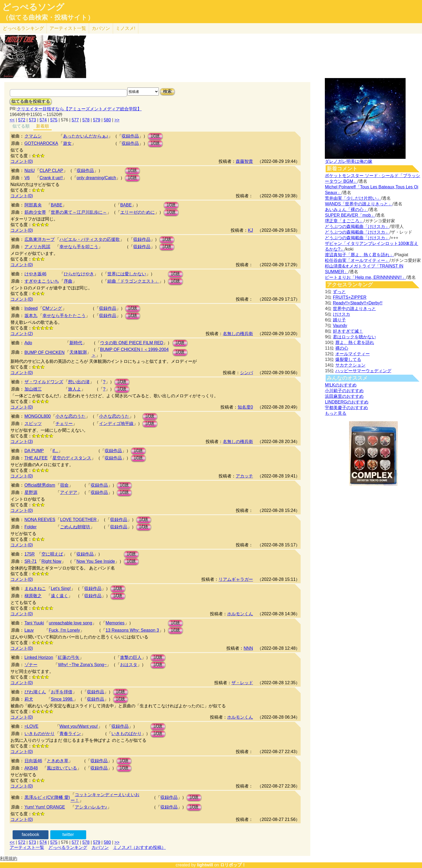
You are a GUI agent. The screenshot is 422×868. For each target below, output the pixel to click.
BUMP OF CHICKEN (45, 352)
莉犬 (29, 699)
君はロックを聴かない (354, 337)
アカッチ (244, 476)
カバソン (101, 28)
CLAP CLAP (51, 171)
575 (54, 120)
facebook (31, 834)
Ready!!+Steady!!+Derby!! (358, 303)
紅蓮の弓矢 (69, 657)
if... (55, 451)
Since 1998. (62, 699)
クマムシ (33, 136)
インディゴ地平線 (116, 424)
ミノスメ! (126, 28)
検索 (167, 91)
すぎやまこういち (42, 281)
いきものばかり (126, 734)
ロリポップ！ (233, 865)
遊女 (67, 143)
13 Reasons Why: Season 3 (132, 630)
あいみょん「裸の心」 (346, 210)
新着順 (43, 126)
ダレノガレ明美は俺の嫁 (349, 161)
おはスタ (129, 665)
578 (86, 120)
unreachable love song (70, 623)
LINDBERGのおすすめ (347, 402)
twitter (68, 834)
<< (12, 120)
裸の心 (342, 348)
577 (75, 120)
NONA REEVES (40, 520)
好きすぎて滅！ (348, 331)
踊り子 (339, 320)
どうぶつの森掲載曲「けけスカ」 (357, 226)
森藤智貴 (244, 161)
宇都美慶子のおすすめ (346, 408)
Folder (31, 527)
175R (30, 554)
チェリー (64, 424)
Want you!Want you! (79, 726)
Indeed (31, 308)
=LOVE (31, 726)
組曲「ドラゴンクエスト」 (133, 281)
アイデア (69, 492)
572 (22, 120)
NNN (248, 648)
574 (43, 120)
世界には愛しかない (127, 274)
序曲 (68, 281)
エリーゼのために (138, 212)
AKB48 (31, 768)
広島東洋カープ (40, 239)
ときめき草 (58, 761)
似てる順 (21, 126)
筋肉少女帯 (35, 212)
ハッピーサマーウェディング (363, 371)
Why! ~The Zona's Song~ (82, 665)
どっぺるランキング (68, 847)
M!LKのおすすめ (341, 385)
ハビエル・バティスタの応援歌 (90, 239)
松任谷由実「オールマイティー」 (357, 260)
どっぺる (23, 28)
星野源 (31, 492)
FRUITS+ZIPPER (350, 297)
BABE (57, 205)
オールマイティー (353, 354)
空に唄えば (52, 554)
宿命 (64, 485)
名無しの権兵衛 (238, 334)
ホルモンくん (240, 614)
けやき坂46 (36, 274)
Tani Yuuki (34, 623)
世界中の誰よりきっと (354, 309)
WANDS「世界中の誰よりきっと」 (359, 204)
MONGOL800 (38, 416)
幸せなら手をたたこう (64, 316)
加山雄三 (33, 389)
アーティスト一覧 (27, 847)
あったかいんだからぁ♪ (86, 136)
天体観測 (78, 352)
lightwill (205, 865)
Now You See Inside (96, 561)
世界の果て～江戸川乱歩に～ (79, 212)
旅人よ (75, 389)
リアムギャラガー (236, 579)
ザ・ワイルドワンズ (44, 382)
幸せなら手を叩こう (79, 247)
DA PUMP (34, 451)
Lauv (29, 630)
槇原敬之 (33, 596)
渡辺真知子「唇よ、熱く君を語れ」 (359, 255)
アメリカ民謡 (37, 247)
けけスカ (342, 314)
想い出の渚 (79, 382)
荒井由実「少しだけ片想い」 (353, 198)
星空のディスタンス (72, 458)
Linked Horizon (39, 657)
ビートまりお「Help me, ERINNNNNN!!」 (365, 277)
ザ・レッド (242, 683)
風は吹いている (62, 768)
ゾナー (31, 665)
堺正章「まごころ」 (344, 221)
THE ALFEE (36, 458)
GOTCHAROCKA (41, 143)
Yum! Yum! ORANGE (45, 807)
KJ (250, 230)
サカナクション (350, 365)
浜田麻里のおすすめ (344, 396)
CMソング (52, 308)
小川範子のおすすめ (344, 391)
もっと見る (336, 413)
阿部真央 (33, 205)
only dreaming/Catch (96, 178)
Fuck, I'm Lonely (64, 630)
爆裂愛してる (348, 359)
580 (107, 120)
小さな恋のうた (71, 416)
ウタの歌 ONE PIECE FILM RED (132, 343)
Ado (28, 343)
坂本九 (31, 316)
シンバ (247, 373)
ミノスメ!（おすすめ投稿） (139, 847)
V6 (27, 178)
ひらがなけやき (79, 274)
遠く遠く (59, 596)
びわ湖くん (35, 692)
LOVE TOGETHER (78, 520)
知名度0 (245, 407)
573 (32, 120)
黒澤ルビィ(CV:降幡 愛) (47, 797)
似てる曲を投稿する (31, 101)
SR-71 (31, 561)
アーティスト (68, 28)
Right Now (51, 561)
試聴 (155, 136)
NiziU (30, 171)
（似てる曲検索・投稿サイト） (48, 17)
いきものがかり (40, 734)
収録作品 (130, 136)
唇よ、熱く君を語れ (355, 342)
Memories (115, 623)
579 (97, 120)
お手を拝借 (62, 692)
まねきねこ (35, 588)
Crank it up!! (51, 178)
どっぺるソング (33, 7)
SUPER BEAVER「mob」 (350, 215)
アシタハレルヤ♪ (91, 807)
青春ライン (70, 734)
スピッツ (33, 424)
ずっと (339, 292)
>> (117, 120)
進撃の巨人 (131, 657)
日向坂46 (33, 761)
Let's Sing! (61, 588)
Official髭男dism (40, 485)
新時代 (76, 343)
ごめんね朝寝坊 (75, 527)
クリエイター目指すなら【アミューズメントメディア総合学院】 (79, 109)
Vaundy (340, 326)
